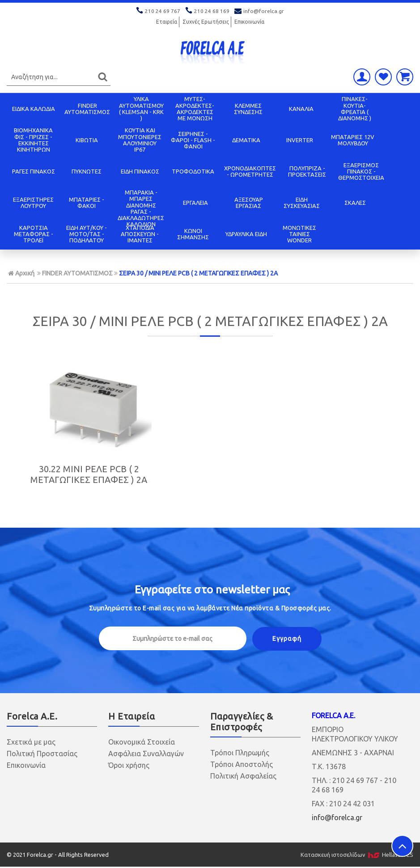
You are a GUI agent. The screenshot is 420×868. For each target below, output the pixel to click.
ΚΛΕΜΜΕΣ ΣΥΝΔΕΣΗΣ (248, 109)
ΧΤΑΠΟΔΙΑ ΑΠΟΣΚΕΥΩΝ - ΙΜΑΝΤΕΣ (140, 234)
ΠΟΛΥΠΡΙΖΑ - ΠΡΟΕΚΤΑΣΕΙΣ (307, 171)
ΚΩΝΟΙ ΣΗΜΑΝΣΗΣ (193, 234)
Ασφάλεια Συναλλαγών (146, 751)
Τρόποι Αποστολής (242, 762)
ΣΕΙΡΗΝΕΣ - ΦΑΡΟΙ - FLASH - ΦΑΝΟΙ (193, 140)
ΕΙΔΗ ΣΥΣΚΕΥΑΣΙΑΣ (302, 203)
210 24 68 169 (208, 11)
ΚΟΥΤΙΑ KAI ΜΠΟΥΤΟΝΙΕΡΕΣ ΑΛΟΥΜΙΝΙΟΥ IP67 (140, 140)
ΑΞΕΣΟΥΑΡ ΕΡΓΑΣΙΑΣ (249, 203)
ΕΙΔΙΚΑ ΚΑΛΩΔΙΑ (34, 109)
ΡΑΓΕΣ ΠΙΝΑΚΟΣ (34, 171)
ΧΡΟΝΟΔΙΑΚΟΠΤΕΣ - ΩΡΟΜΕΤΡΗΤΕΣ (250, 171)
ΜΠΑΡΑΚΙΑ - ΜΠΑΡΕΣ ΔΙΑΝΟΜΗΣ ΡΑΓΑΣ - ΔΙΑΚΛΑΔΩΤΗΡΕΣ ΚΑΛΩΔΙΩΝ (141, 208)
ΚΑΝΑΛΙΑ (301, 109)
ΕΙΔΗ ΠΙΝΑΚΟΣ (140, 171)
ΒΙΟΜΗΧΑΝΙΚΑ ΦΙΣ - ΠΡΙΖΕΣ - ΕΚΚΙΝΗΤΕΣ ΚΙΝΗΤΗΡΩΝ (33, 140)
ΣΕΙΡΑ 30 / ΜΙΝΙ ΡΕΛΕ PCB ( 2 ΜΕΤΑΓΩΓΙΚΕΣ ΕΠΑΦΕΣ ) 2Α (198, 273)
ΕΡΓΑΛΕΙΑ (195, 203)
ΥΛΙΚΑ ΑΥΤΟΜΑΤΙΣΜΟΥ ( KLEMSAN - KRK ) (141, 108)
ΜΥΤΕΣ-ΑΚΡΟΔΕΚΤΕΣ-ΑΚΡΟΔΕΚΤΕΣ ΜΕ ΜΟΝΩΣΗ (195, 108)
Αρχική (21, 273)
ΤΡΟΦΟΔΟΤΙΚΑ (193, 171)
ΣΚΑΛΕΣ (355, 203)
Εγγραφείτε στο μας (212, 587)
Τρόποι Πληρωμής (240, 750)
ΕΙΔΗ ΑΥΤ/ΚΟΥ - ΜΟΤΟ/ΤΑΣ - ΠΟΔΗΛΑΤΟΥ (87, 234)
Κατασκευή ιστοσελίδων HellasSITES (357, 852)
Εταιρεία (167, 22)
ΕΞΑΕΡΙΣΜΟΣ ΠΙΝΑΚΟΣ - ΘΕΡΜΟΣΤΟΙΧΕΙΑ (361, 171)
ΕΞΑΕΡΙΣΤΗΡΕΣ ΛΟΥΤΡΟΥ (33, 203)
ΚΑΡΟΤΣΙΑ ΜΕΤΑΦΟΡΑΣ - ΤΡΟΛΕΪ (34, 234)
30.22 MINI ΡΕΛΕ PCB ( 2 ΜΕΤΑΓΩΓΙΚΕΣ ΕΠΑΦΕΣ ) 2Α (72, 473)
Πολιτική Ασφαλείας (243, 774)
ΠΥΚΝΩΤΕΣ (87, 171)
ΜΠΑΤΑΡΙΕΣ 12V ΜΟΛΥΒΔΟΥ (353, 140)
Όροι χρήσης (129, 763)
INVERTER (300, 140)
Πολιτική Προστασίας (42, 751)
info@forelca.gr (259, 11)
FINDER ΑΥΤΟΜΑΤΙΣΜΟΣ (87, 109)
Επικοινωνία (249, 22)
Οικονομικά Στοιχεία (142, 740)
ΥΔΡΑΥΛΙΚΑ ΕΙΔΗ (246, 234)
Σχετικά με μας (31, 740)
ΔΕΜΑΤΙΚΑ (246, 140)
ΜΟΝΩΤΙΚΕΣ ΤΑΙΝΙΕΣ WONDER (299, 234)
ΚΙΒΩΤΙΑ (87, 140)
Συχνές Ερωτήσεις (206, 22)
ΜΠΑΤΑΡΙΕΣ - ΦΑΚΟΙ (87, 203)
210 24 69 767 (159, 11)
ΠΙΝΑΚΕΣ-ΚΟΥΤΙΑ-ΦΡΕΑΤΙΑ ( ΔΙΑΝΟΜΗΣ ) (355, 108)
